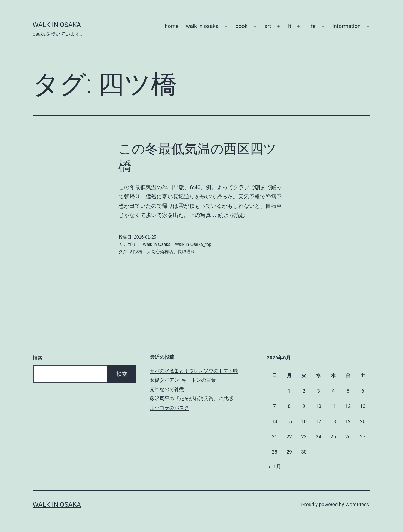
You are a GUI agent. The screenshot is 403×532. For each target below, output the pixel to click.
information (346, 26)
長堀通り (186, 252)
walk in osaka (202, 26)
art (268, 26)
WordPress (357, 504)
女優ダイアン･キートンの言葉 (183, 380)
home (172, 26)
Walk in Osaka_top (193, 244)
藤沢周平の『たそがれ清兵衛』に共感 (191, 398)
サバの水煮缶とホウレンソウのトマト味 (194, 371)
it (290, 26)
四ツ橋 (136, 252)
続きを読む (232, 215)
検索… (39, 358)
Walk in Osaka (57, 25)
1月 (274, 467)
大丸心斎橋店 (160, 252)
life (312, 26)
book (242, 26)
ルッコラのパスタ (169, 408)
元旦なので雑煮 (167, 389)
